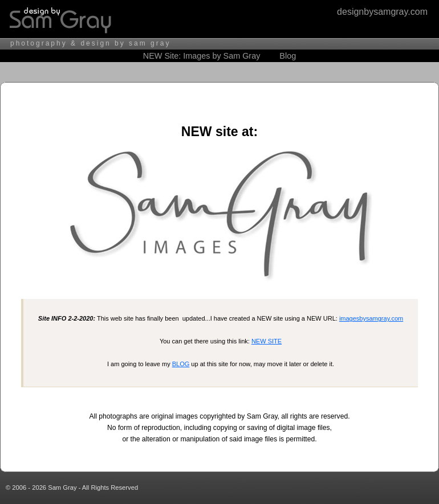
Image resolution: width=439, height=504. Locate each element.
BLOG (181, 364)
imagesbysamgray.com (371, 318)
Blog (288, 56)
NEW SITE (267, 341)
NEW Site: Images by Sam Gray (202, 56)
